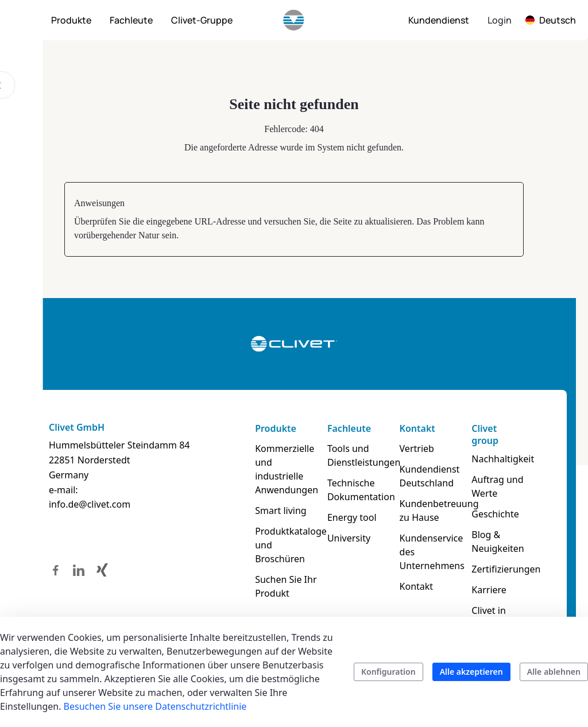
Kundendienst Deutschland (431, 476)
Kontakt (419, 428)
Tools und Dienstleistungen (361, 455)
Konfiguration (388, 672)
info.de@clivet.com (87, 504)
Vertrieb (418, 448)
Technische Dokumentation (361, 490)
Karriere (491, 590)
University (349, 538)
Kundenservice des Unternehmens (433, 552)
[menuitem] (71, 20)
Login (500, 20)
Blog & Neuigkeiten (500, 542)
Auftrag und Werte (500, 486)
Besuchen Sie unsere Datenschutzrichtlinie (155, 706)
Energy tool (352, 517)
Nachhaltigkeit (505, 459)
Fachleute (349, 428)
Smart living (280, 497)
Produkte (275, 428)
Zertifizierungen (508, 569)
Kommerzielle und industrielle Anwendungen (288, 462)
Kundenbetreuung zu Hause (435, 511)
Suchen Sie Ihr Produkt (285, 573)
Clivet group (487, 434)
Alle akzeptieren (471, 672)
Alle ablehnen (554, 672)
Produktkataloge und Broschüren (289, 531)
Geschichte (497, 514)
